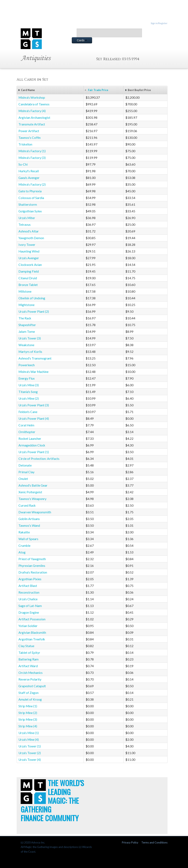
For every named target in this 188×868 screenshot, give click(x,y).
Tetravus (25, 225)
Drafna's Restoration (33, 572)
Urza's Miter (27, 218)
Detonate (25, 465)
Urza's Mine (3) (29, 385)
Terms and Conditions (154, 842)
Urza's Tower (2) (30, 753)
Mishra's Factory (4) (32, 111)
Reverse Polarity (30, 679)
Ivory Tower (27, 245)
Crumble (24, 546)
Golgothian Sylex (30, 211)
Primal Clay (26, 472)
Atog (22, 552)
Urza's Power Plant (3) (34, 405)
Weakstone (26, 345)
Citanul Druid (28, 278)
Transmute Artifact (32, 124)
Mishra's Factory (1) (32, 151)
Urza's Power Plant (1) (34, 452)
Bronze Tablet (28, 285)
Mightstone (26, 305)
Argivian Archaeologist (34, 118)
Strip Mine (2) (28, 713)
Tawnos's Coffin (30, 138)
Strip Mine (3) (28, 719)
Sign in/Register (159, 23)
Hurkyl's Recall (29, 171)
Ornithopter (27, 432)
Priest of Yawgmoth (32, 559)
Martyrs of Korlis (30, 352)
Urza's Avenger (29, 258)
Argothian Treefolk (32, 639)
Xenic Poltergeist (30, 492)
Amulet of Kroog (30, 699)
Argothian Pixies (30, 579)
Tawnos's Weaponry (32, 499)
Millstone (25, 291)
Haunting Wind (29, 251)
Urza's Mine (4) (29, 740)
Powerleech (27, 365)
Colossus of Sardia (31, 198)
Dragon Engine (29, 612)
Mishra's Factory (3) (32, 158)
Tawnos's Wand (29, 526)
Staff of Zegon (28, 693)
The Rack (25, 318)
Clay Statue (26, 646)
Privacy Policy (130, 842)
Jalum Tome (27, 332)
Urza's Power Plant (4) (34, 418)
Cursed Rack (27, 505)
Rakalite (24, 532)
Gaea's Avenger (29, 178)
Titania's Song (28, 392)
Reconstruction (29, 592)
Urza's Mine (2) (29, 398)
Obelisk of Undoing (32, 298)
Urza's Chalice (28, 599)
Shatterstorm (28, 204)
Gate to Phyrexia (30, 191)
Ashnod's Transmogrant (35, 358)
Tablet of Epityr (29, 653)
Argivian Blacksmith (32, 633)
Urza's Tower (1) (30, 746)
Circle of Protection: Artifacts (39, 459)
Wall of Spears (28, 539)
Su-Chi (23, 164)
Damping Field (29, 271)
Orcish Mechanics (31, 673)
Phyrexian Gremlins (32, 566)
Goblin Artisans (29, 519)
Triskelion (25, 144)
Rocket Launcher (30, 439)
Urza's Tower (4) (30, 760)
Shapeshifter (27, 325)
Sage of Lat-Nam (30, 606)
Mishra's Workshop (32, 97)
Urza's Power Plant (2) (34, 311)
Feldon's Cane (28, 412)
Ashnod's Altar (29, 231)
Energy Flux (27, 378)
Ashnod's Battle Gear (33, 485)
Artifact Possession (32, 619)
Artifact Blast (28, 586)
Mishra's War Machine (33, 372)
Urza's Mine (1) (29, 733)
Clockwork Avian (30, 265)
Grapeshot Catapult (32, 686)
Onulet (23, 479)
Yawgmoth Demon (31, 238)
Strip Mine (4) (28, 726)
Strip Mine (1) (28, 706)
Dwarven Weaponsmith (35, 512)
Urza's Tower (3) (30, 338)
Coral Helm (26, 425)
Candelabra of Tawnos (34, 104)
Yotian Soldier (28, 626)
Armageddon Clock (32, 445)
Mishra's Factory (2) (32, 184)
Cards (82, 40)
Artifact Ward (28, 666)
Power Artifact (29, 131)
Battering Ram (28, 659)
